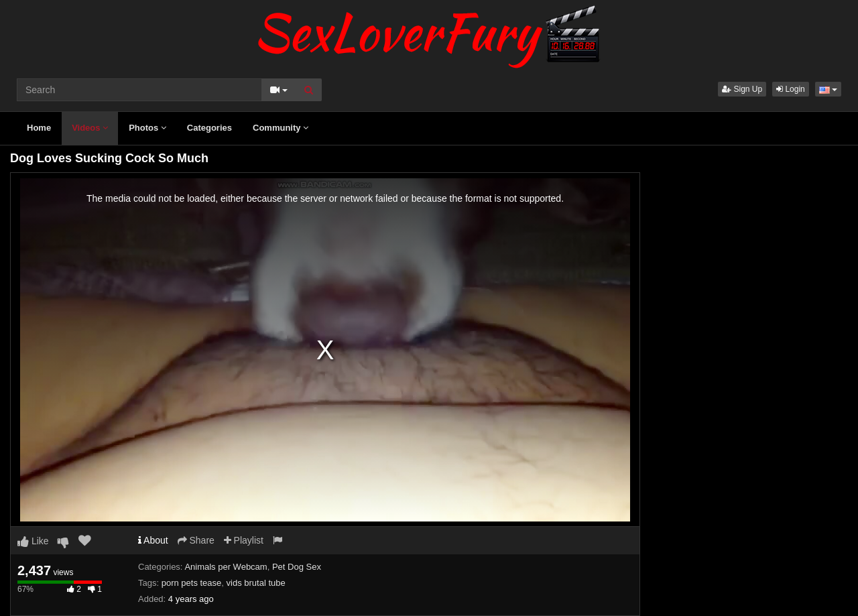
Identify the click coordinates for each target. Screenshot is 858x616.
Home (39, 128)
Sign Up (742, 89)
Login (791, 89)
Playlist (244, 540)
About (153, 540)
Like (33, 541)
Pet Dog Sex (297, 567)
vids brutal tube (256, 583)
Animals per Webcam (226, 567)
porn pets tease (192, 583)
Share (196, 540)
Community (281, 128)
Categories (209, 128)
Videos (90, 128)
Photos (147, 128)
